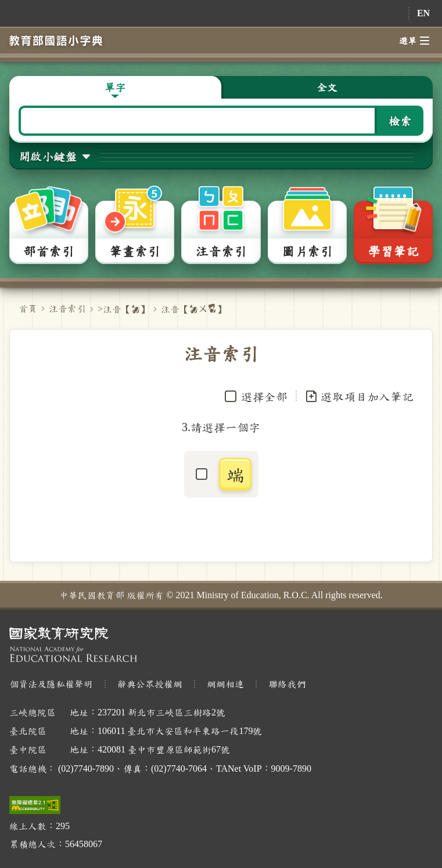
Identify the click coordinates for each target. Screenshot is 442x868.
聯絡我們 (287, 684)
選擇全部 (264, 396)
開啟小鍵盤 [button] (48, 156)
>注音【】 (123, 309)
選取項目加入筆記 (359, 396)
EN (423, 13)
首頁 (28, 308)
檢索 (400, 121)
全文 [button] (327, 87)
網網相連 (225, 684)
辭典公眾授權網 (150, 684)
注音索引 (67, 308)
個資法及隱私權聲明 (51, 684)
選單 (414, 41)
